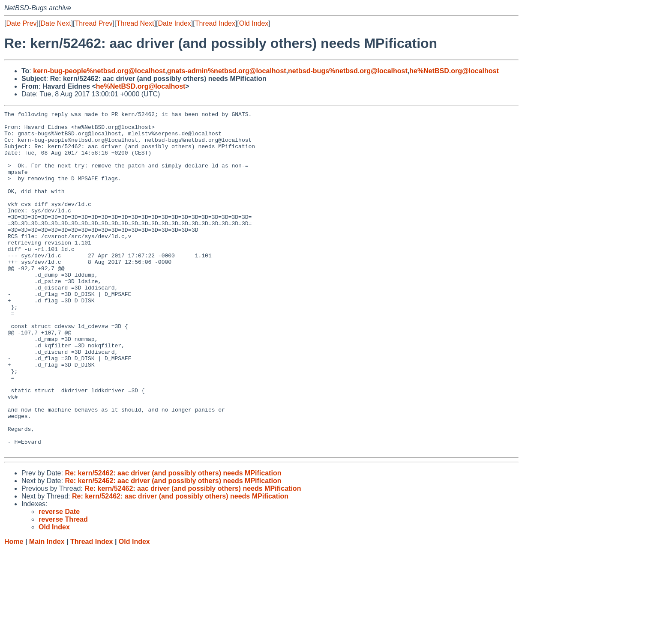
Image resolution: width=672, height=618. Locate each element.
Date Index (174, 23)
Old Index (254, 23)
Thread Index (215, 23)
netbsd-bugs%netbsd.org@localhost (348, 71)
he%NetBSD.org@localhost (454, 71)
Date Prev (21, 23)
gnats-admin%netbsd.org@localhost (227, 71)
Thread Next (135, 23)
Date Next (55, 23)
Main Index (47, 610)
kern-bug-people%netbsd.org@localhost (99, 71)
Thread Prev (94, 23)
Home (14, 610)
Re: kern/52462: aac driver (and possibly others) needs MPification (173, 541)
